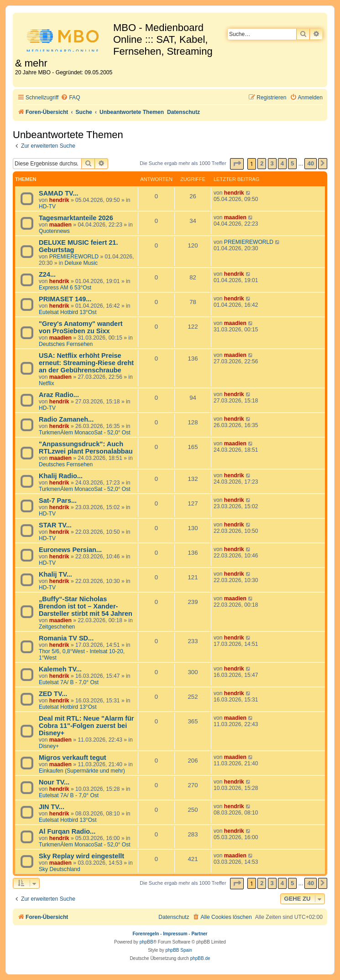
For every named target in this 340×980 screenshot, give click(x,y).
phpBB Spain (178, 950)
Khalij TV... (55, 574)
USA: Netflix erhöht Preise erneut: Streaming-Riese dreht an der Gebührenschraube (86, 363)
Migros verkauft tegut (73, 758)
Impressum (175, 934)
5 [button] (292, 163)
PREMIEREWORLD (74, 257)
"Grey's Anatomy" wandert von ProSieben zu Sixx (81, 327)
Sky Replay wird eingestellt (81, 856)
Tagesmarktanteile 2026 (76, 218)
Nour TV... (54, 782)
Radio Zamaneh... (66, 419)
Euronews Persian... (70, 550)
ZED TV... (53, 694)
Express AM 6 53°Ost (65, 288)
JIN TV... (52, 807)
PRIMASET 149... (65, 299)
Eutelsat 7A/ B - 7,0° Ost (69, 682)
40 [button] (310, 163)
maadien (60, 225)
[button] (237, 164)
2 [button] (262, 163)
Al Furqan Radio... (67, 831)
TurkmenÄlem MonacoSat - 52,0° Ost (85, 433)
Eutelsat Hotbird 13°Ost (68, 312)
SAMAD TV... (59, 193)
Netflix (47, 383)
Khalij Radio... (61, 476)
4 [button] (282, 163)
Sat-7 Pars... (58, 500)
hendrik (59, 200)
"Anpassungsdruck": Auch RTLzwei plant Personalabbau (86, 448)
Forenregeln (146, 934)
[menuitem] (70, 98)
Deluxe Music (81, 263)
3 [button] (272, 163)
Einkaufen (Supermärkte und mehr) (82, 771)
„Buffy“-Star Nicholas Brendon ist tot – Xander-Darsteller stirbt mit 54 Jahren (86, 606)
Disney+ (49, 746)
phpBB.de (200, 958)
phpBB (146, 942)
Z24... (47, 274)
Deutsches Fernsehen (66, 344)
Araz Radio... (59, 395)
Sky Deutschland (60, 869)
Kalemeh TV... (60, 669)
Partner (199, 934)
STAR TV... (55, 525)
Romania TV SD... (66, 638)
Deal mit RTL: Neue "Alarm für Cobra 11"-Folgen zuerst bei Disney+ (86, 726)
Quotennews (54, 231)
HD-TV (47, 206)
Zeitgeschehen (57, 627)
